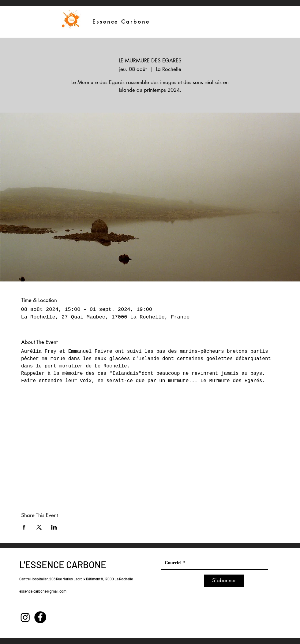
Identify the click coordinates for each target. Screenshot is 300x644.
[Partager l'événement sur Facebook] (24, 527)
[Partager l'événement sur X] (39, 527)
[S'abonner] (224, 581)
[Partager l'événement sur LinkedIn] (54, 527)
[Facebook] (40, 617)
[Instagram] (25, 617)
